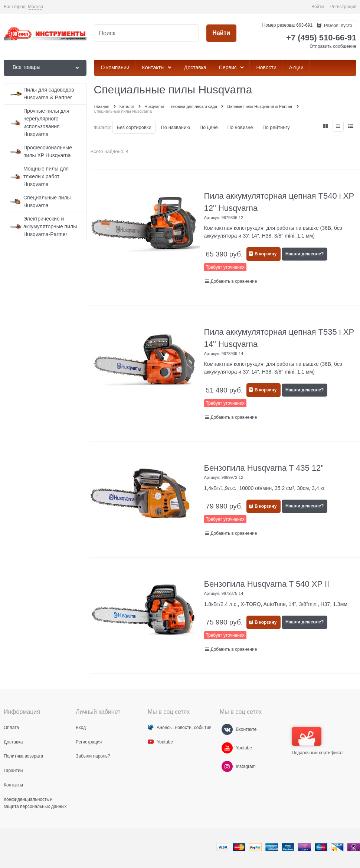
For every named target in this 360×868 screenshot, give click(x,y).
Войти (318, 7)
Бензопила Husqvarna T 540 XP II (267, 584)
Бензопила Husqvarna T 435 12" (264, 468)
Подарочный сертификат (318, 741)
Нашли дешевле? (305, 254)
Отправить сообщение (333, 46)
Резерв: (338, 26)
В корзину (266, 254)
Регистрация (343, 7)
